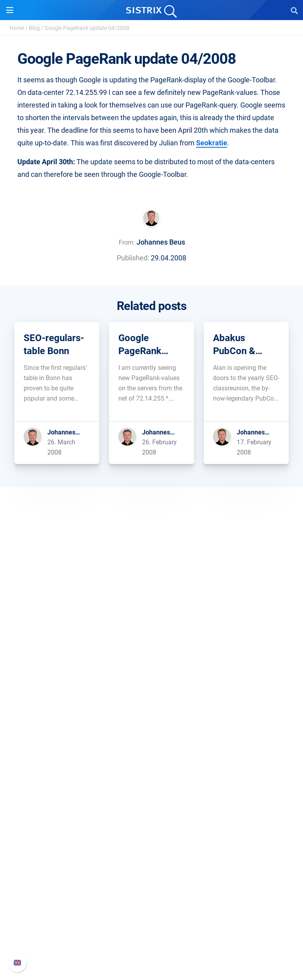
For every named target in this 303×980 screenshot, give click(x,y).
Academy (151, 817)
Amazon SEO (152, 740)
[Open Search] (294, 10)
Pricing (152, 714)
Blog (34, 28)
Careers (151, 637)
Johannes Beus (161, 242)
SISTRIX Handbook (152, 895)
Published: (133, 258)
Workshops (152, 805)
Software (152, 699)
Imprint (151, 675)
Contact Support (152, 933)
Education (152, 649)
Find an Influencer (151, 752)
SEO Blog (151, 830)
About (151, 624)
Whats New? (151, 907)
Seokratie (212, 143)
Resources (152, 777)
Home (17, 28)
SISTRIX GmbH (151, 609)
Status (151, 945)
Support (151, 880)
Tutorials (151, 855)
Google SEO (151, 727)
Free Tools (152, 842)
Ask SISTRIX (151, 792)
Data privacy (152, 662)
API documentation (152, 920)
